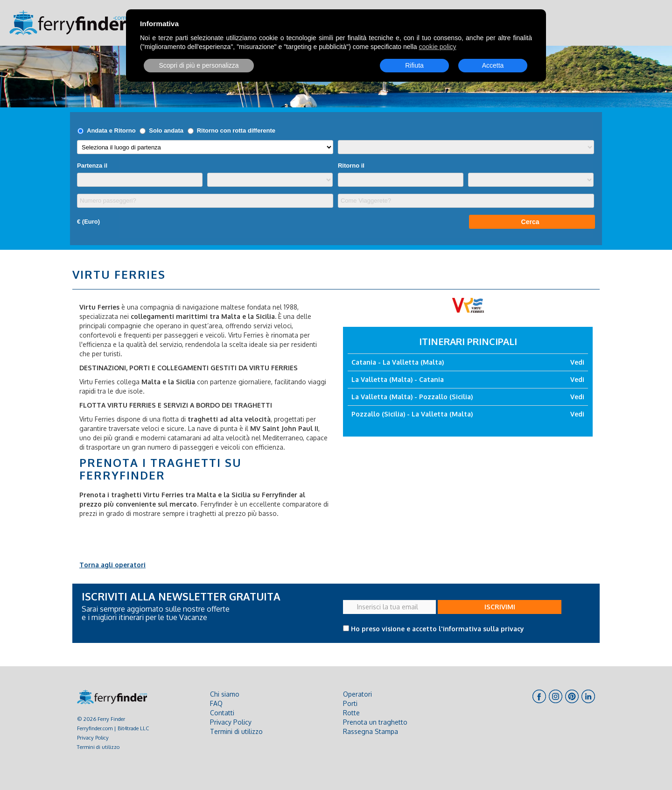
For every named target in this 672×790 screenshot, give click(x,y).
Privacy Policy (93, 737)
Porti (350, 703)
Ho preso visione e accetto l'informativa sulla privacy (437, 629)
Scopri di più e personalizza (199, 65)
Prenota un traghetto (375, 722)
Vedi (577, 362)
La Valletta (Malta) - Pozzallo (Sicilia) (412, 397)
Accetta (493, 65)
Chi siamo (225, 694)
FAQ (216, 703)
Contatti (222, 713)
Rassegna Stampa (371, 731)
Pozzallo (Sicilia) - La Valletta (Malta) (412, 414)
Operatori (357, 694)
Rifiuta (414, 65)
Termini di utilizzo (98, 747)
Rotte (351, 713)
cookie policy (437, 47)
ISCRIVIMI (500, 607)
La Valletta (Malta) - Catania (398, 379)
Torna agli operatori (112, 565)
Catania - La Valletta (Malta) (398, 362)
